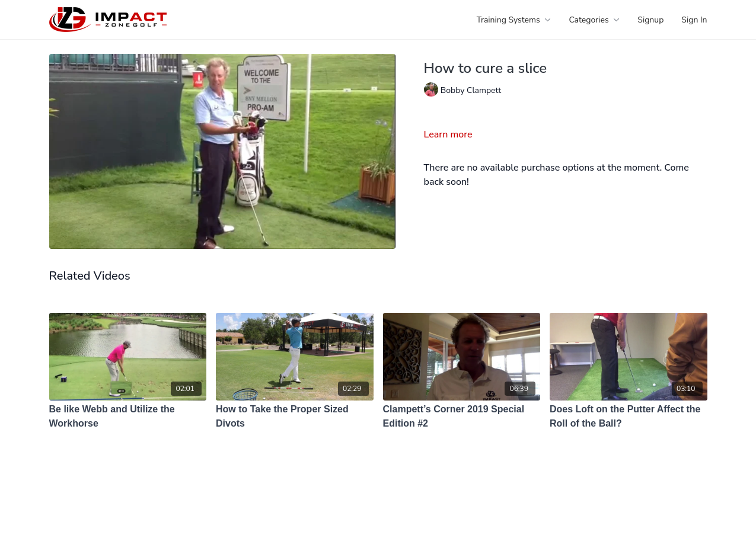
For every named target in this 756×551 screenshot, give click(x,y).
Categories (594, 20)
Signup (650, 20)
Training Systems (514, 20)
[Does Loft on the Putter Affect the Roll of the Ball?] (629, 417)
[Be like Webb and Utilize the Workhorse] (128, 417)
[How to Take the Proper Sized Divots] (295, 417)
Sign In (694, 20)
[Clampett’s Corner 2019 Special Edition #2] (462, 417)
